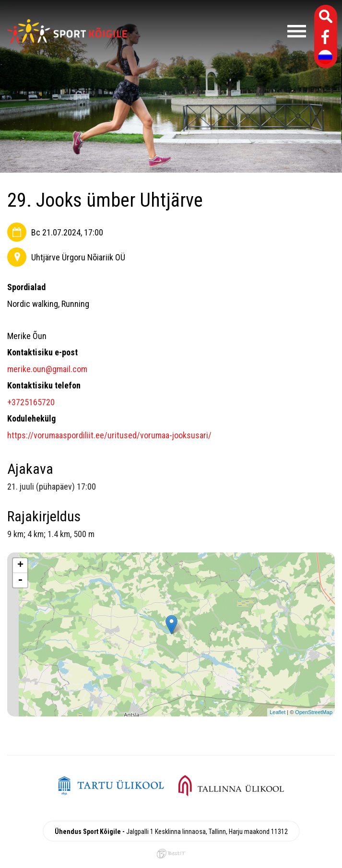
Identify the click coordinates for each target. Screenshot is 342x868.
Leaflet (277, 712)
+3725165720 (31, 402)
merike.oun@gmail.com (47, 369)
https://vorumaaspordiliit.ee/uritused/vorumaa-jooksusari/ (109, 435)
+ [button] (20, 565)
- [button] (20, 580)
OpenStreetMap (314, 712)
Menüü (221, 31)
